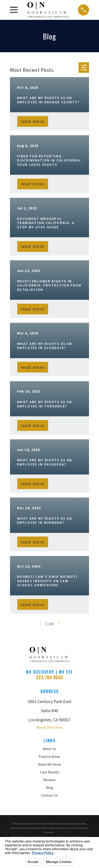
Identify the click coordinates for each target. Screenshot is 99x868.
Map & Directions (49, 727)
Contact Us (49, 795)
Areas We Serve (49, 764)
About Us (49, 749)
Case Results (49, 772)
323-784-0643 (49, 677)
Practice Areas (49, 757)
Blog (49, 788)
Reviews (49, 780)
